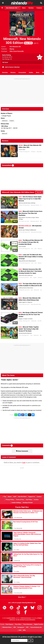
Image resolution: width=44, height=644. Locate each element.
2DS (35, 249)
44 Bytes (39, 618)
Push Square (9, 624)
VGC (27, 627)
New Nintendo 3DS (15, 47)
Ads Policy (29, 500)
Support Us (32, 497)
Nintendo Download (36, 232)
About (10, 497)
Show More (22, 597)
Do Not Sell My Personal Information (26, 620)
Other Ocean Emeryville (17, 51)
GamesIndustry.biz (36, 627)
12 (15, 308)
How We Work (22, 497)
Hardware (40, 278)
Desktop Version (28, 503)
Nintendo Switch (35, 205)
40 (15, 222)
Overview (5, 73)
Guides (31, 73)
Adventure (5, 121)
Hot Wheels (40, 321)
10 (15, 323)
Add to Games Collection (11, 67)
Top (4, 497)
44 (15, 337)
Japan (35, 278)
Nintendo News (7, 627)
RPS (24, 630)
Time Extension (28, 624)
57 (15, 279)
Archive (36, 500)
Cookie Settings (16, 503)
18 (15, 294)
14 (15, 265)
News (38, 73)
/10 (11, 57)
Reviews (13, 73)
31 (15, 156)
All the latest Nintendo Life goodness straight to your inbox (22, 637)
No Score (5, 62)
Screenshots (22, 73)
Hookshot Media (11, 618)
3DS (32, 249)
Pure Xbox (18, 624)
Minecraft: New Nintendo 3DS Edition (22, 41)
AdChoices (12, 620)
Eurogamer (21, 627)
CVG (20, 630)
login (24, 463)
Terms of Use (20, 500)
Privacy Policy (10, 500)
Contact (39, 497)
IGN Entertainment (26, 618)
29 (15, 250)
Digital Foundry (39, 624)
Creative (12, 121)
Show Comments (22, 451)
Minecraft (5, 134)
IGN (15, 627)
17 (15, 207)
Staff (15, 497)
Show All (39, 192)
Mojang (12, 49)
